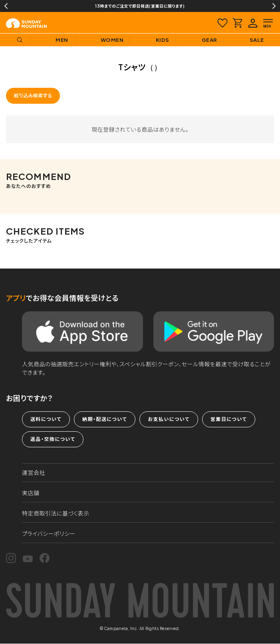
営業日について (229, 419)
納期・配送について (105, 419)
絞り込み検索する (33, 96)
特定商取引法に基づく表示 (56, 513)
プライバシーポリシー (49, 533)
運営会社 (34, 472)
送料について (46, 419)
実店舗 (31, 493)
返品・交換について (53, 439)
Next (274, 6)
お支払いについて (169, 419)
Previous (6, 6)
